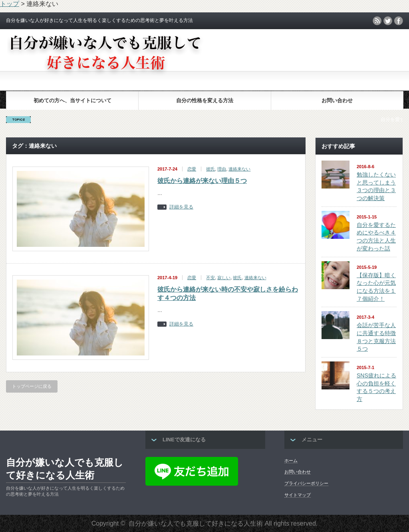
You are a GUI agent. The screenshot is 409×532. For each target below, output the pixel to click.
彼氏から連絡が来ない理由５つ (202, 181)
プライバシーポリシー (306, 483)
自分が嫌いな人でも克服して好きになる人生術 (65, 469)
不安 (210, 278)
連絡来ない (239, 169)
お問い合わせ (337, 100)
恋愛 (192, 169)
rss (377, 21)
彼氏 (210, 169)
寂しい (224, 278)
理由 (222, 169)
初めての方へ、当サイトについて (72, 100)
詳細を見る (181, 207)
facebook (399, 21)
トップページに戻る (32, 386)
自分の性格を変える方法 (205, 100)
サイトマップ (298, 495)
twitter (388, 21)
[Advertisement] (204, 68)
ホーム (291, 461)
